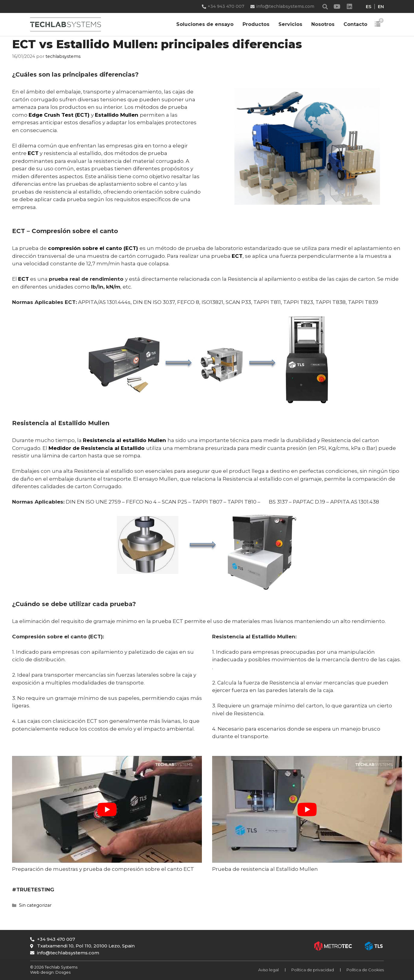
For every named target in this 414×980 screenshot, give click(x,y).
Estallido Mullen (117, 115)
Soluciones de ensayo (205, 24)
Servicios (290, 24)
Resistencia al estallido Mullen (124, 440)
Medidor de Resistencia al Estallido (97, 448)
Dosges (63, 972)
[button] (325, 6)
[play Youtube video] (107, 809)
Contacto (355, 24)
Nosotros (323, 24)
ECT (33, 153)
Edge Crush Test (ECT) (59, 115)
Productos (256, 24)
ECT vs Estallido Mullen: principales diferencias (157, 44)
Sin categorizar (35, 905)
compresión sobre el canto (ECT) (93, 248)
